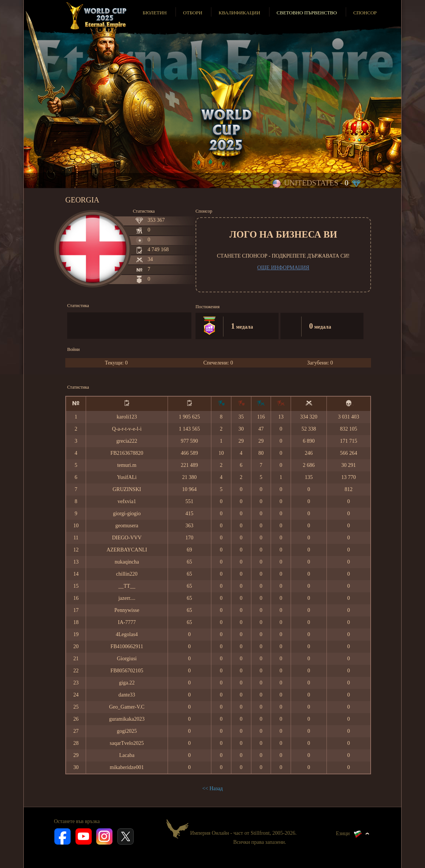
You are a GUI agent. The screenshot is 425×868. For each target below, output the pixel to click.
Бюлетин (155, 13)
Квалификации (239, 13)
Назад (216, 788)
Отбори (193, 13)
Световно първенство (307, 13)
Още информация (283, 268)
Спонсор (365, 13)
